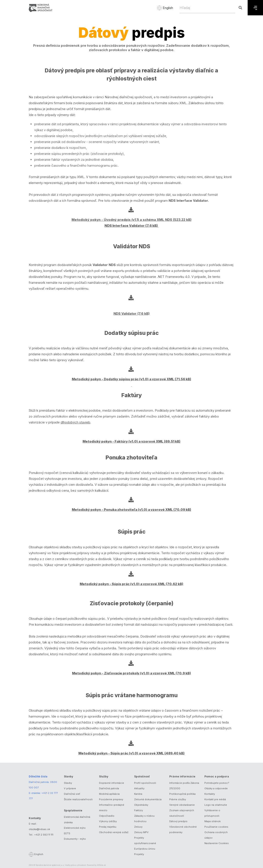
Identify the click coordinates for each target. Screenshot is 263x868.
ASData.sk (101, 865)
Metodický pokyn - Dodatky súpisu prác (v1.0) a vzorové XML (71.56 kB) (131, 379)
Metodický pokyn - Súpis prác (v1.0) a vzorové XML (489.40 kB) (131, 753)
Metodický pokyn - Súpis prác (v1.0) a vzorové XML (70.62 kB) (131, 584)
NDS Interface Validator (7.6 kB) (131, 226)
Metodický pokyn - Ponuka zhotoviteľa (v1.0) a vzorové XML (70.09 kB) (131, 510)
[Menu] (255, 8)
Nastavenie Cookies (217, 843)
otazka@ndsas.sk (39, 829)
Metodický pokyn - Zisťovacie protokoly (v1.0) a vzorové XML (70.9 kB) (131, 673)
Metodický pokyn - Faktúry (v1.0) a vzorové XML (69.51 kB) (131, 441)
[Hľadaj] (207, 8)
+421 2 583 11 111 (44, 835)
